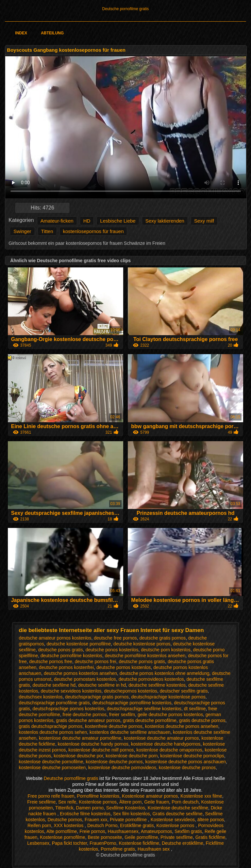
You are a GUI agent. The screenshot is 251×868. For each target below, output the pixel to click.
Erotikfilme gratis (137, 825)
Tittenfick (64, 808)
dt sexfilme (195, 709)
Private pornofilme (129, 820)
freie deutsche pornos (84, 714)
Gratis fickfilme (210, 837)
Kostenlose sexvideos (173, 820)
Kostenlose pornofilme (63, 837)
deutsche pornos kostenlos (124, 667)
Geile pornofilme (141, 837)
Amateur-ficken (57, 221)
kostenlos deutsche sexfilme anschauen (130, 732)
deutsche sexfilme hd (54, 685)
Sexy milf (204, 221)
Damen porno (90, 808)
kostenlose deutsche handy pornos (93, 744)
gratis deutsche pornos (202, 720)
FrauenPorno (103, 843)
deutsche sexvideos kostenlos (71, 691)
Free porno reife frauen (51, 796)
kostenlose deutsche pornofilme (51, 762)
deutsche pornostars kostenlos (85, 679)
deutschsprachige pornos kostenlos (68, 709)
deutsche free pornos (115, 638)
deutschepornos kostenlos (131, 691)
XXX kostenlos (69, 825)
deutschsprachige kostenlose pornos (168, 697)
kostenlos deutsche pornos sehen (53, 732)
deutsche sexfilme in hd (102, 685)
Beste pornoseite (105, 837)
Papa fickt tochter (69, 843)
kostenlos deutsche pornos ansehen (182, 726)
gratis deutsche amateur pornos (88, 720)
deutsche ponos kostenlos (112, 650)
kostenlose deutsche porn (132, 756)
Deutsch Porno (102, 825)
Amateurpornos (157, 831)
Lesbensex (38, 843)
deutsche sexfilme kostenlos (157, 685)
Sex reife (67, 802)
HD (87, 221)
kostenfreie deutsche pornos (114, 726)
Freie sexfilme (41, 802)
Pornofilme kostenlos (98, 796)
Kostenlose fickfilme (139, 843)
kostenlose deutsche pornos (114, 762)
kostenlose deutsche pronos (187, 768)
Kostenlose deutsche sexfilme (178, 808)
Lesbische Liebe (118, 221)
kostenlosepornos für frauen (93, 231)
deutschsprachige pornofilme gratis (54, 703)
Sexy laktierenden (165, 221)
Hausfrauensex (123, 831)
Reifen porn (39, 825)
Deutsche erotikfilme (183, 843)
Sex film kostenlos (132, 814)
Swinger (22, 231)
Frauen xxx (96, 820)
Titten (47, 231)
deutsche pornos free (51, 661)
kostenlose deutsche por (78, 756)
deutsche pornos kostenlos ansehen (80, 673)
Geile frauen (157, 802)
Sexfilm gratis (188, 831)
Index (21, 33)
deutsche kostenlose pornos (142, 644)
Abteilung (52, 33)
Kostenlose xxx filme (201, 796)
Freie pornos (92, 831)
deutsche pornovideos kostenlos (151, 679)
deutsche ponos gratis (61, 650)
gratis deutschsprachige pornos (51, 726)
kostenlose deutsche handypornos (166, 744)
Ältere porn (130, 802)
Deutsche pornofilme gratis (126, 9)
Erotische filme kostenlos (85, 814)
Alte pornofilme (62, 831)
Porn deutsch (185, 802)
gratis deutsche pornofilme (150, 720)
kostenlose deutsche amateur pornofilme (80, 738)
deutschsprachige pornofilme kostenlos (132, 703)
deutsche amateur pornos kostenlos (55, 638)
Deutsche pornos (65, 820)
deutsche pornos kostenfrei (66, 667)
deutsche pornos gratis (142, 661)
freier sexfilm (122, 714)
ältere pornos (211, 820)
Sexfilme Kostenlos (126, 808)
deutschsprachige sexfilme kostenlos (144, 709)
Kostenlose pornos (98, 802)
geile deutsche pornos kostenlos (170, 714)
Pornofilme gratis (118, 849)
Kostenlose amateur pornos (150, 796)
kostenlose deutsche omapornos (169, 750)
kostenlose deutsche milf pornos (101, 750)
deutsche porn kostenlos (166, 650)
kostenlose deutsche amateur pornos (161, 738)
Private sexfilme (177, 837)
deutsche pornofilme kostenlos (71, 656)
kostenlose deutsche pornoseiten (52, 768)
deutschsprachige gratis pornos (97, 697)
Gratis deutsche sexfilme (177, 814)
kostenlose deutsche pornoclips (192, 756)
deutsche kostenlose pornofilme (79, 644)
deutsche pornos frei (96, 661)
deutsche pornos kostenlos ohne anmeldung (165, 673)
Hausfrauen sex (154, 849)
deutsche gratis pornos (163, 638)
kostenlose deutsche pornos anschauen (185, 762)
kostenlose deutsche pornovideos (122, 768)
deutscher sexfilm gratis (184, 691)
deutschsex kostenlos (41, 697)
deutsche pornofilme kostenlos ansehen (145, 656)
